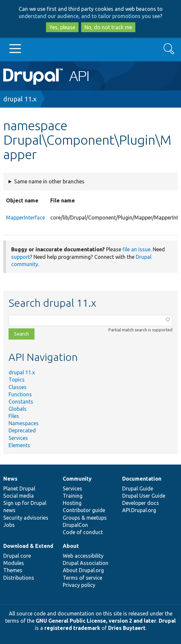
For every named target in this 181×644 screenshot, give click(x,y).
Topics (17, 380)
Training (73, 496)
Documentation (142, 479)
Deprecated (22, 430)
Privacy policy (79, 585)
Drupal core (17, 556)
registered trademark (72, 628)
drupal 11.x (20, 99)
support (21, 257)
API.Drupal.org (139, 510)
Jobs (9, 525)
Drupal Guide (138, 488)
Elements (19, 445)
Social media (19, 496)
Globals (18, 409)
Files (14, 416)
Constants (21, 402)
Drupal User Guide (144, 496)
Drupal (167, 621)
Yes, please (62, 27)
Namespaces (24, 423)
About (71, 546)
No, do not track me (108, 27)
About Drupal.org (83, 570)
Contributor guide (84, 510)
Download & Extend (28, 546)
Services (18, 438)
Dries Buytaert (127, 628)
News (10, 479)
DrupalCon (75, 525)
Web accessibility (83, 556)
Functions (20, 394)
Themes (13, 570)
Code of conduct (83, 532)
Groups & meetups (85, 518)
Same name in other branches (49, 181)
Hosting (72, 503)
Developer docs (141, 503)
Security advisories (26, 518)
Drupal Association (86, 563)
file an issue (136, 249)
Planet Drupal (19, 488)
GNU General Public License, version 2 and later (96, 621)
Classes (18, 387)
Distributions (19, 578)
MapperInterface (25, 218)
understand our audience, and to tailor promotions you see (89, 16)
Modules (14, 563)
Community (77, 479)
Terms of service (82, 578)
